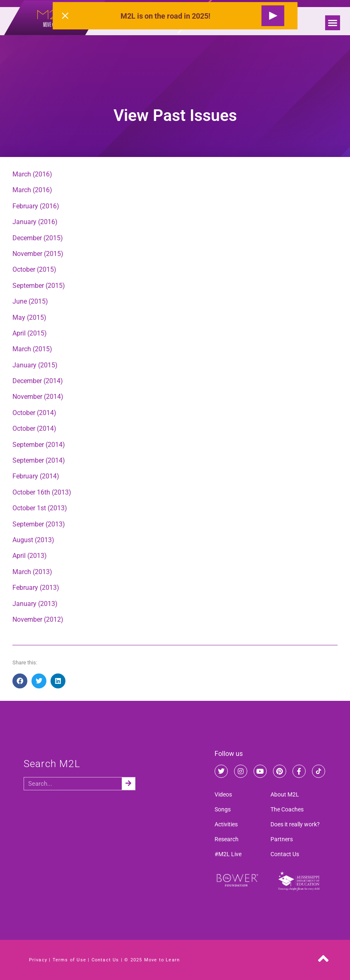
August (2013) (33, 540)
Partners (282, 839)
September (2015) (39, 286)
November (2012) (38, 619)
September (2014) (39, 445)
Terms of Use (69, 960)
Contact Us (285, 854)
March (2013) (32, 572)
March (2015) (32, 349)
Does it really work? (295, 824)
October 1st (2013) (40, 508)
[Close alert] (65, 16)
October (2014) (34, 413)
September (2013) (39, 524)
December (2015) (38, 238)
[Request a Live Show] (273, 16)
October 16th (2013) (42, 492)
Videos (223, 794)
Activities (226, 824)
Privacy (38, 960)
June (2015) (30, 301)
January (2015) (35, 365)
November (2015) (38, 254)
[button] (333, 23)
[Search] (128, 784)
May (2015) (29, 317)
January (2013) (35, 604)
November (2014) (38, 397)
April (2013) (30, 556)
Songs (223, 809)
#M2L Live (228, 854)
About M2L (285, 794)
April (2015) (30, 333)
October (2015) (34, 269)
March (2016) (32, 174)
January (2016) (35, 222)
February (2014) (36, 476)
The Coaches (287, 809)
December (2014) (38, 381)
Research (227, 839)
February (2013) (36, 588)
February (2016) (36, 206)
